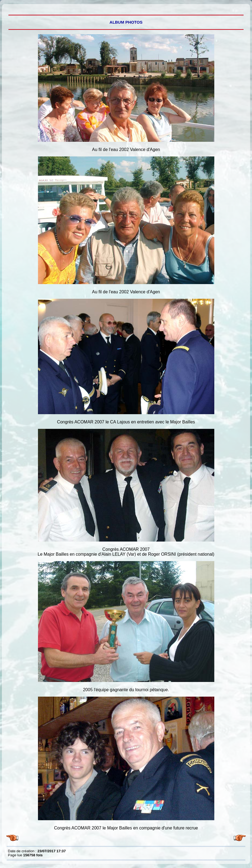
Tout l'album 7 (9, 8)
